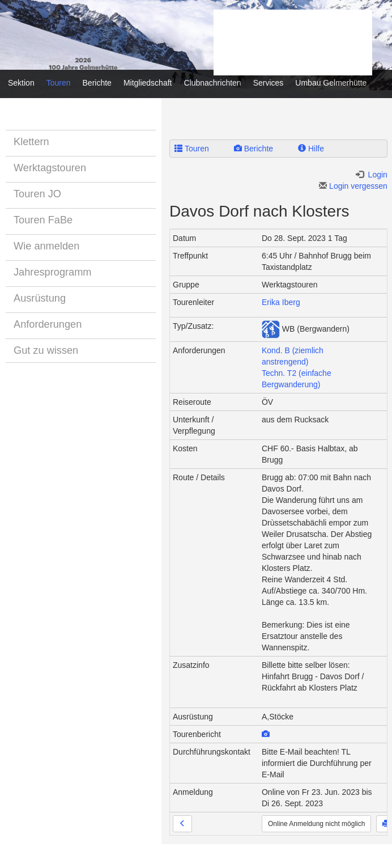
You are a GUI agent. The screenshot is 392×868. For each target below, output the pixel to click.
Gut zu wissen (46, 350)
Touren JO (37, 194)
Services (269, 83)
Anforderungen (48, 324)
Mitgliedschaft (148, 83)
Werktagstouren (50, 168)
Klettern (31, 142)
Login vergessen (353, 186)
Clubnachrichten (212, 83)
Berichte (97, 83)
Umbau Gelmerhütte (331, 83)
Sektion (21, 83)
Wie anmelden (46, 246)
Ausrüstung (40, 298)
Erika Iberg (281, 302)
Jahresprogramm (52, 272)
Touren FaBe (43, 220)
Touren (59, 83)
